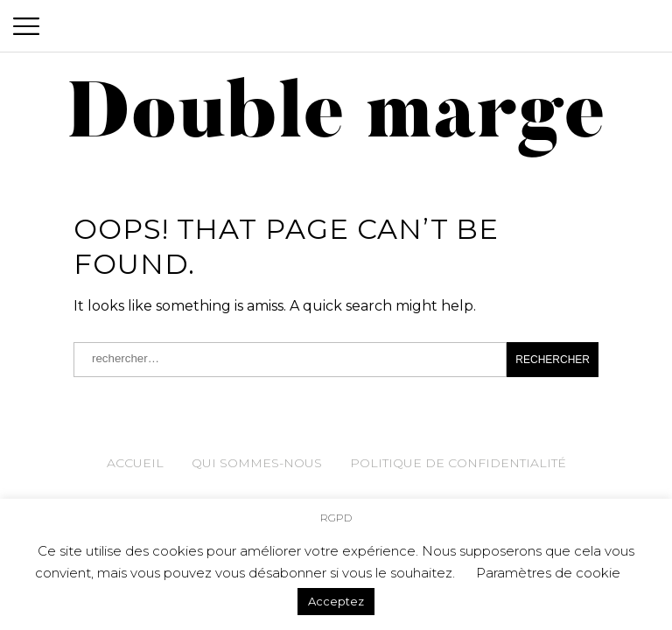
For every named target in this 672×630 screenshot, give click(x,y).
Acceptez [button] (336, 601)
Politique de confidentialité (458, 463)
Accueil (135, 463)
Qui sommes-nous (257, 463)
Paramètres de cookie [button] (548, 573)
